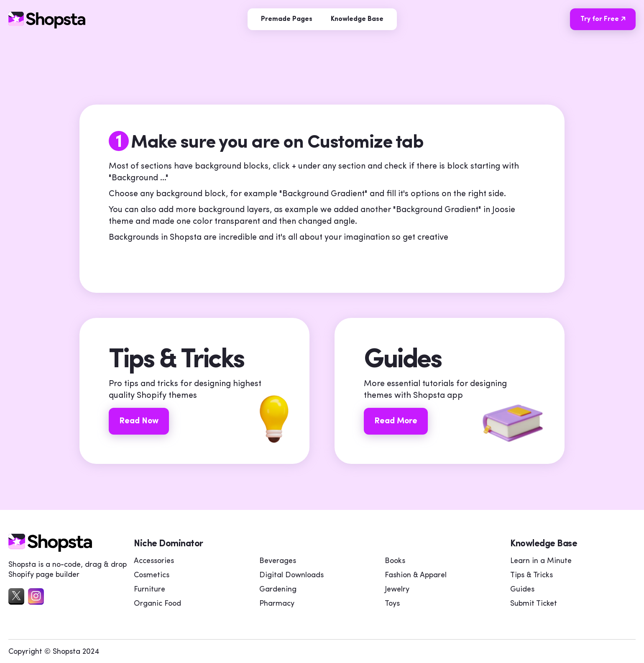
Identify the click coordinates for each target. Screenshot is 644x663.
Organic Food (157, 604)
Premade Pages (287, 19)
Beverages (278, 561)
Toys (392, 604)
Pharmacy (277, 604)
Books (395, 561)
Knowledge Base (357, 19)
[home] (50, 550)
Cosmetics (152, 575)
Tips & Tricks (532, 575)
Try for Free (606, 19)
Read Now (139, 421)
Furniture (149, 590)
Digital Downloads (291, 575)
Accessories (154, 561)
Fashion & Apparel (416, 575)
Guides (522, 590)
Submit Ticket (534, 604)
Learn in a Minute (541, 561)
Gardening (278, 590)
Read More (396, 421)
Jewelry (397, 590)
